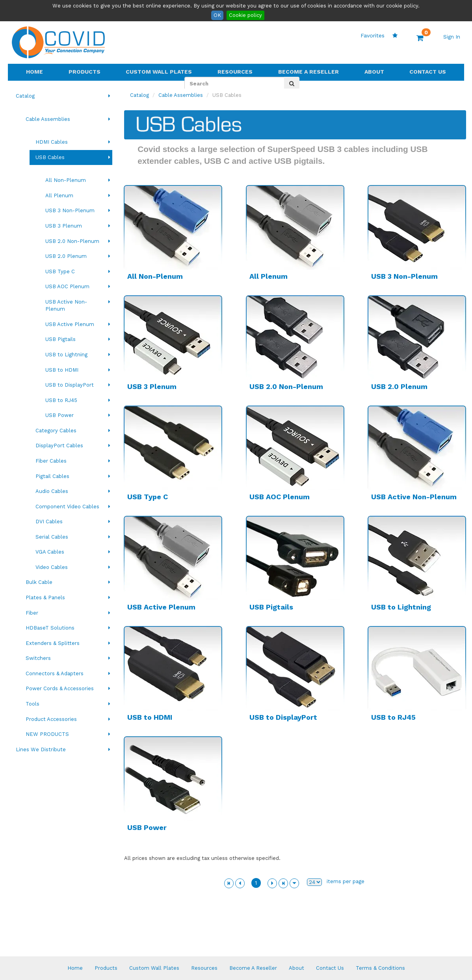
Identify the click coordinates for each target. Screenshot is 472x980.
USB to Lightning (66, 355)
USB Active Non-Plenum (66, 306)
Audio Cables (52, 491)
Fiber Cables (51, 461)
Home (34, 72)
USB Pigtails (60, 339)
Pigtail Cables (52, 476)
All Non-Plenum (66, 180)
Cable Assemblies (48, 119)
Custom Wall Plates (159, 72)
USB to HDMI (62, 370)
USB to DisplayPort (70, 385)
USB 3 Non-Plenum (70, 210)
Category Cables (56, 431)
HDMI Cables (52, 142)
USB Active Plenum (70, 324)
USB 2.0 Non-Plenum (72, 241)
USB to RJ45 (61, 400)
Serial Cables (52, 537)
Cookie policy (245, 15)
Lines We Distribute (41, 749)
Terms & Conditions (380, 968)
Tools (33, 704)
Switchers (38, 658)
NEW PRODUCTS (47, 734)
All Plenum (59, 195)
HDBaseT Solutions (50, 628)
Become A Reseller (308, 72)
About (374, 72)
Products (85, 72)
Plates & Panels (45, 597)
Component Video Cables (67, 507)
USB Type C (60, 271)
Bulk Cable (39, 582)
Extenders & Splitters (53, 643)
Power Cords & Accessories (60, 688)
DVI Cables (49, 521)
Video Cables (52, 567)
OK (217, 15)
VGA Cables (50, 552)
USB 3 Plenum (64, 226)
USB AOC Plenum (67, 286)
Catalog (25, 96)
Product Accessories (51, 719)
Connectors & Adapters (55, 673)
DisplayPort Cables (59, 446)
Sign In (452, 37)
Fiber (32, 613)
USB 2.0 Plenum (66, 256)
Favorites (379, 35)
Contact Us (428, 72)
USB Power (59, 415)
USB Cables (50, 157)
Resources (235, 72)
